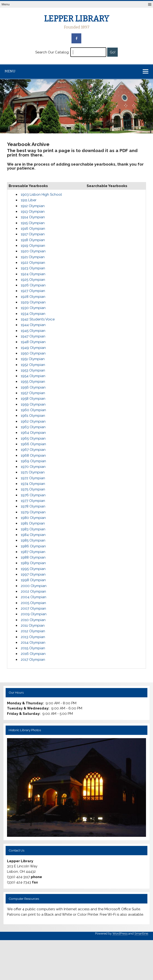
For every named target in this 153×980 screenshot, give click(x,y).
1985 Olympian (33, 540)
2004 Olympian (34, 597)
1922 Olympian (33, 263)
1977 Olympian (33, 501)
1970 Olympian (33, 467)
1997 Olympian (33, 574)
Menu (6, 4)
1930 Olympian (33, 308)
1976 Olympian (33, 495)
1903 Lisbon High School (41, 195)
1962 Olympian (33, 421)
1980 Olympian (33, 518)
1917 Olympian (33, 234)
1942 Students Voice (38, 319)
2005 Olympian (33, 603)
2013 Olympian (33, 637)
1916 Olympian (33, 229)
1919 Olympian (33, 246)
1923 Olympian (33, 268)
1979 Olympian (33, 512)
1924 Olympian (33, 274)
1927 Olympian (33, 291)
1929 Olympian (33, 302)
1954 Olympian (33, 376)
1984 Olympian (33, 535)
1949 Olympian (33, 348)
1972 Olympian (33, 478)
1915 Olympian (33, 223)
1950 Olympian (33, 353)
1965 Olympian (33, 438)
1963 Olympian (33, 427)
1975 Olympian (33, 489)
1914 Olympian (33, 217)
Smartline (141, 933)
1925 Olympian (33, 280)
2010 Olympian (33, 620)
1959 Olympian (33, 404)
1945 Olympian (33, 331)
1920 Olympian (33, 251)
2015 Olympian (33, 648)
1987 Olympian (33, 552)
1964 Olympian (33, 433)
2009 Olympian (34, 614)
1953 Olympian (33, 370)
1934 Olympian (33, 314)
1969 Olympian (33, 461)
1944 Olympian (33, 325)
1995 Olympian (33, 569)
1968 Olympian (33, 455)
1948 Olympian (33, 342)
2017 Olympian (33, 660)
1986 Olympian (33, 546)
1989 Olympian (33, 563)
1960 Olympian (33, 410)
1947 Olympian (33, 336)
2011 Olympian (33, 626)
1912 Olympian (33, 206)
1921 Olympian (33, 257)
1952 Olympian (33, 365)
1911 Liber (29, 200)
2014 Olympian (33, 643)
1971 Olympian (33, 472)
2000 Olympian (34, 586)
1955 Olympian (33, 382)
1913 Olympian (33, 212)
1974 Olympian (33, 484)
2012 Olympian (33, 631)
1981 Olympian (33, 523)
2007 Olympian (33, 608)
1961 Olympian (33, 416)
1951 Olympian (33, 359)
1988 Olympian (33, 557)
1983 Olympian (33, 529)
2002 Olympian (33, 591)
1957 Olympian (33, 393)
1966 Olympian (33, 444)
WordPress (120, 933)
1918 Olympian (33, 240)
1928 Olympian (33, 297)
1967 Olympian (33, 450)
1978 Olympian (33, 506)
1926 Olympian (33, 285)
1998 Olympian (33, 580)
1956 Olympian (33, 387)
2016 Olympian (33, 654)
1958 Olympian (33, 399)
